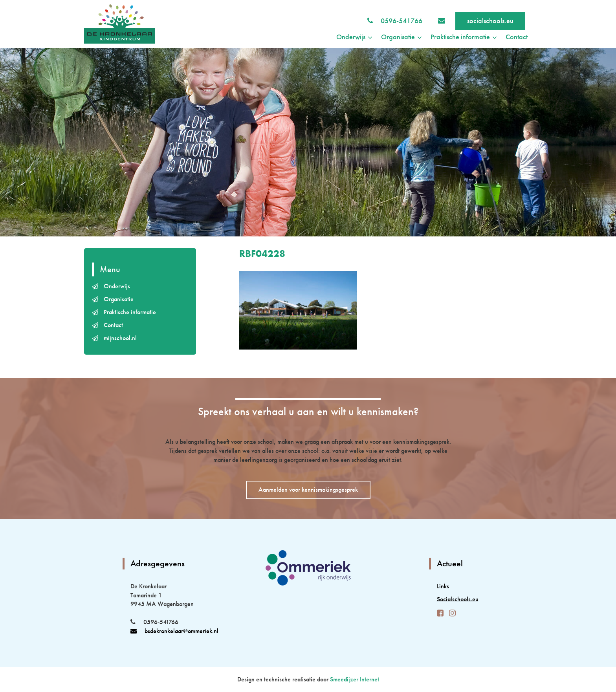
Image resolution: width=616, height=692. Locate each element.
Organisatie (119, 299)
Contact (517, 37)
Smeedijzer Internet (355, 679)
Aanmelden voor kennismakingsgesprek (308, 490)
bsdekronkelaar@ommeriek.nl (174, 631)
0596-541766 (401, 21)
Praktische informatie (130, 312)
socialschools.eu (490, 21)
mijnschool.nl (120, 338)
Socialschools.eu (458, 599)
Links (443, 586)
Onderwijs (117, 286)
